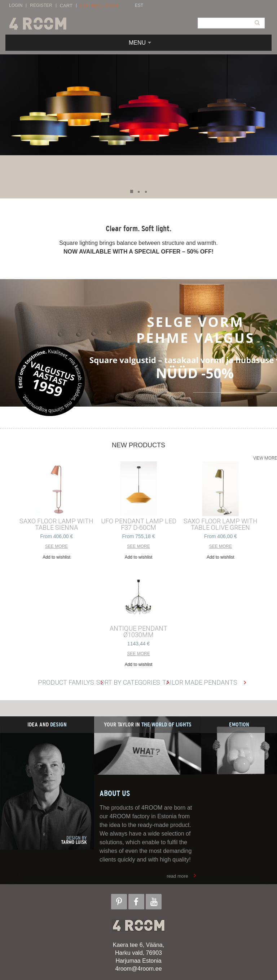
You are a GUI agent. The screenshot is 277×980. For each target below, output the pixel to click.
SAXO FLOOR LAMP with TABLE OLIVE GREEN (221, 524)
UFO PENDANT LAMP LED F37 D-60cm (139, 524)
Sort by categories (128, 682)
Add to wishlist (56, 557)
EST (139, 6)
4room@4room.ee (138, 969)
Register (41, 6)
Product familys (66, 682)
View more (265, 458)
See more (56, 546)
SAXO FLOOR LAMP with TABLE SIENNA (56, 524)
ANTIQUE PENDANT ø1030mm (138, 632)
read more (177, 876)
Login (16, 6)
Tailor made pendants (200, 682)
